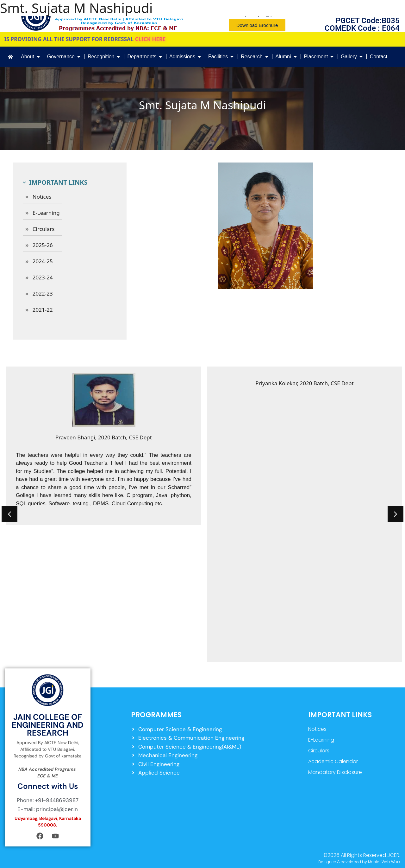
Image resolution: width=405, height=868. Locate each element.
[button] (9, 514)
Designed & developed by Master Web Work (359, 862)
